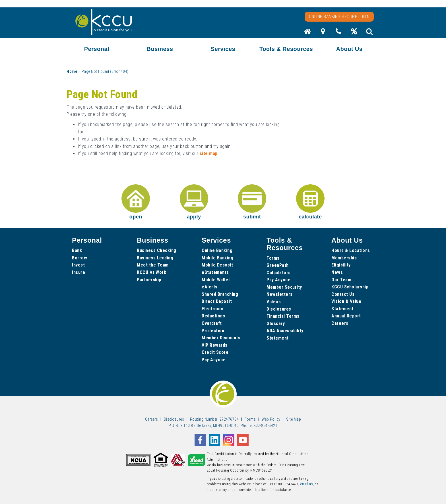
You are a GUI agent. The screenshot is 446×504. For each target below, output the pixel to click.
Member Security (284, 287)
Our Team (341, 280)
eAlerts (210, 287)
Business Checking (157, 250)
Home (72, 71)
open (136, 202)
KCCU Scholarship (350, 287)
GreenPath (278, 265)
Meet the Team (153, 265)
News (337, 272)
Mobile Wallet (216, 280)
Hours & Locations (351, 250)
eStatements (215, 272)
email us (307, 484)
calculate (310, 202)
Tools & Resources (286, 49)
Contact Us (343, 294)
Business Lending (155, 258)
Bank (77, 250)
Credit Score (215, 352)
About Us (349, 49)
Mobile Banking (217, 258)
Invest (78, 265)
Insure (79, 272)
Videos (274, 302)
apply (194, 202)
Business (160, 49)
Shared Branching (220, 294)
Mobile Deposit (217, 265)
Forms (273, 258)
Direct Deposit (217, 301)
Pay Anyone (214, 360)
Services (223, 49)
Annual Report (346, 316)
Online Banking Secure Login (339, 17)
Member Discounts (221, 338)
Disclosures (279, 309)
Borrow (80, 258)
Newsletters (280, 294)
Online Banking (217, 250)
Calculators (279, 273)
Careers (340, 323)
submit (252, 202)
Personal (97, 49)
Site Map (294, 419)
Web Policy (271, 419)
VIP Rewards (215, 345)
